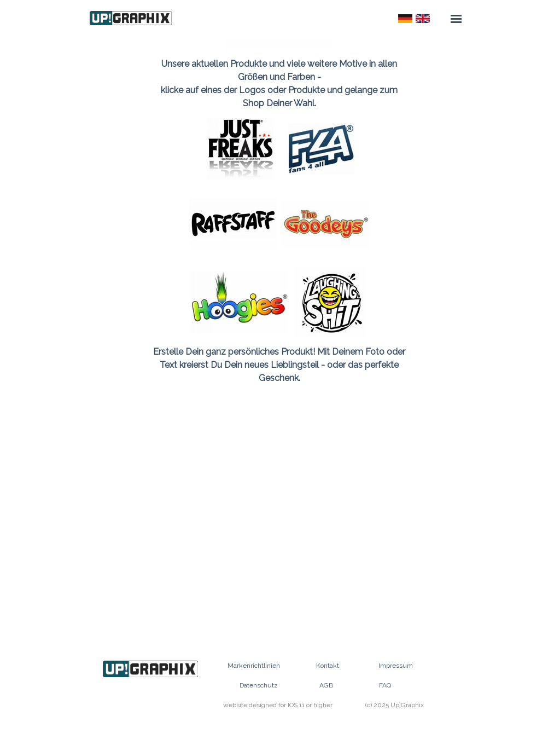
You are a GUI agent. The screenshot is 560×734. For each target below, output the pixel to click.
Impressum (396, 666)
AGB (326, 685)
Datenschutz (259, 685)
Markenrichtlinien (254, 666)
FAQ (385, 685)
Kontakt (328, 666)
